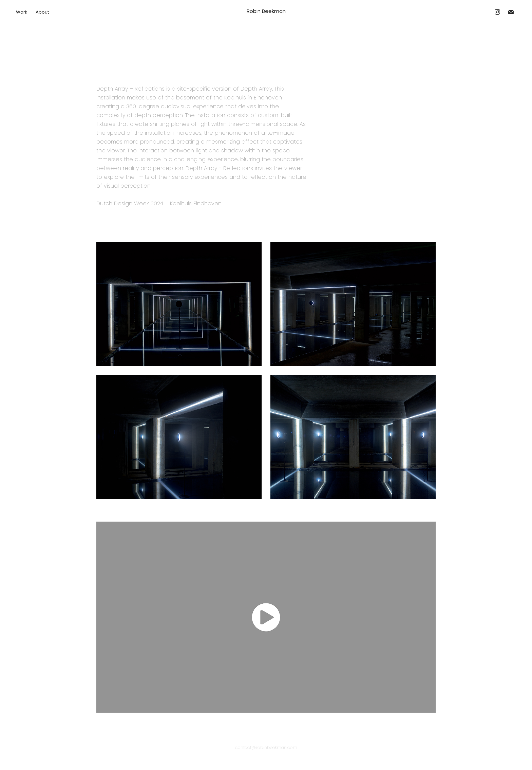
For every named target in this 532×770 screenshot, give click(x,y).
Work (22, 12)
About (42, 12)
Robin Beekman (266, 12)
